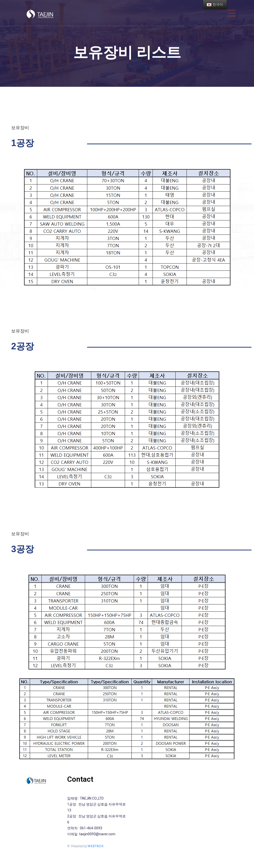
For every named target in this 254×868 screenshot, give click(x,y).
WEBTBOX (96, 846)
